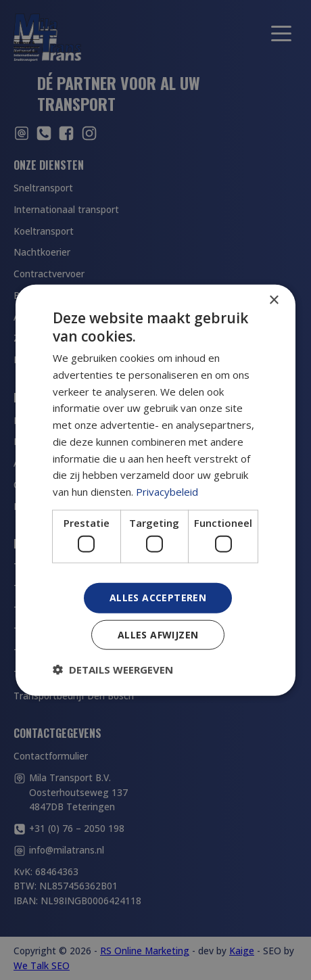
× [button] (273, 300)
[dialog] (155, 490)
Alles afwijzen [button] (158, 635)
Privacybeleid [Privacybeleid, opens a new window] (167, 492)
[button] (113, 670)
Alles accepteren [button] (158, 598)
